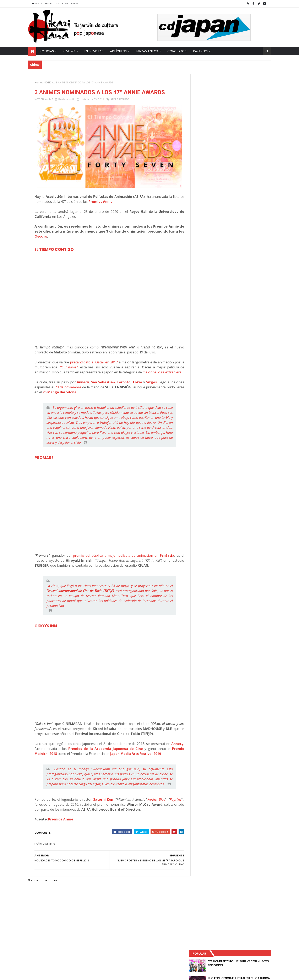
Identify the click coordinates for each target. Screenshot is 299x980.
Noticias (47, 51)
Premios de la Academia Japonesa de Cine (104, 754)
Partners (200, 51)
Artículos (118, 51)
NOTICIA (49, 82)
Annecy (82, 387)
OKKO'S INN (46, 631)
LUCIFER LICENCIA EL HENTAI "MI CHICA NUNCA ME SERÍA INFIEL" (240, 104)
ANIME (49, 99)
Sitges (149, 387)
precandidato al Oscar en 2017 (92, 362)
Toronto (122, 387)
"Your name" (68, 367)
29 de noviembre (70, 392)
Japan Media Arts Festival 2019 (136, 759)
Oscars (41, 237)
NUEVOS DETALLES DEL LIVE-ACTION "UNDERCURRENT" (239, 121)
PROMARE (44, 463)
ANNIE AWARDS (120, 99)
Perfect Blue (154, 810)
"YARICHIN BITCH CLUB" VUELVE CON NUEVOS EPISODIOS (239, 87)
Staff (75, 4)
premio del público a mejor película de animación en (122, 561)
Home (38, 82)
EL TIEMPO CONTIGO (54, 250)
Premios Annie (61, 829)
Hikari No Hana (42, 4)
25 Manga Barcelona (69, 397)
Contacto (61, 4)
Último (214, 138)
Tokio (135, 387)
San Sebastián (101, 387)
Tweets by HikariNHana (212, 162)
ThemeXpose (101, 974)
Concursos (177, 51)
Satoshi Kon (101, 810)
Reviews (69, 51)
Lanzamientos (147, 51)
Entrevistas (94, 51)
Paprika (172, 810)
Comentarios (252, 138)
